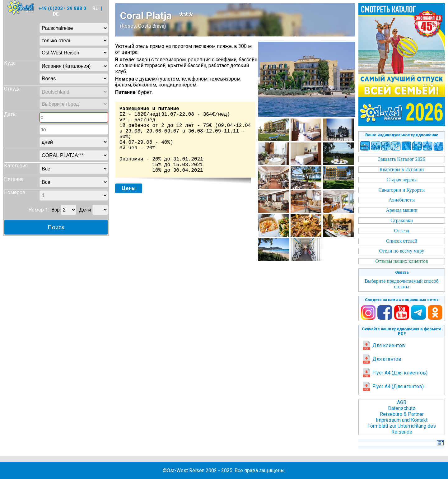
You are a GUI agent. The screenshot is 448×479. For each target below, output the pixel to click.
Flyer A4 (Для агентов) (393, 386)
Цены (129, 188)
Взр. (56, 210)
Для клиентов (383, 345)
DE (56, 14)
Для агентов (382, 359)
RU (96, 8)
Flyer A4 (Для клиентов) (395, 373)
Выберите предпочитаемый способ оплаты (402, 284)
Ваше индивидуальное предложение (402, 135)
